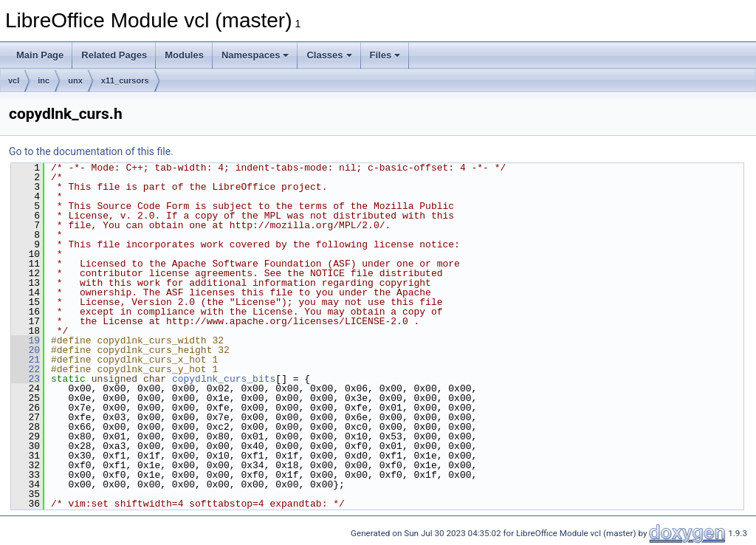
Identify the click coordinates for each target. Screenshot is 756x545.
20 (25, 350)
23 (25, 379)
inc (44, 80)
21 (25, 360)
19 (25, 340)
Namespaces (255, 55)
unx (75, 80)
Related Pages (114, 55)
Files (385, 55)
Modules (184, 55)
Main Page (40, 55)
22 (25, 369)
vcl (14, 80)
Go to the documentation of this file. (91, 151)
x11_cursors (125, 80)
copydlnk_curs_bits (224, 379)
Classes (329, 55)
